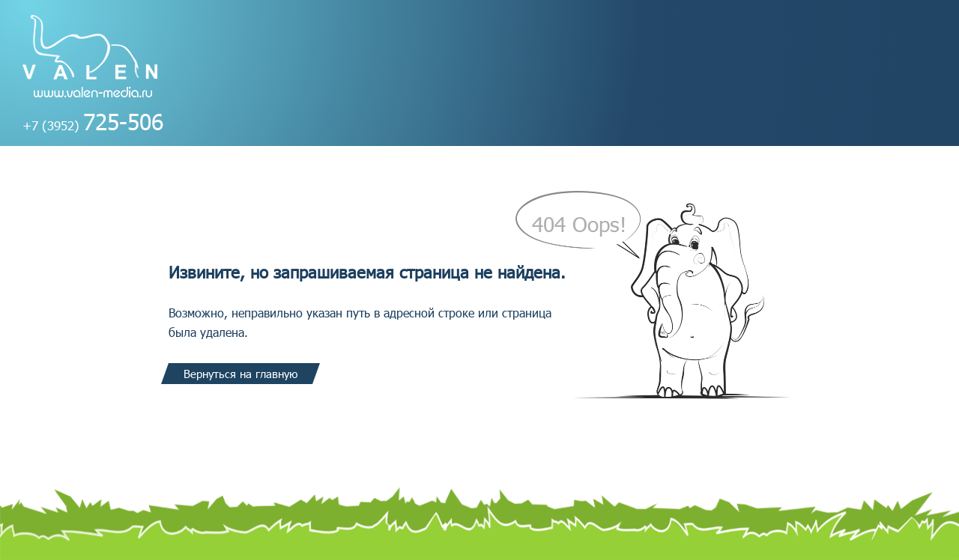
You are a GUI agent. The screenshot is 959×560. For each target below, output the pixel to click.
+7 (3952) (93, 125)
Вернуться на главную (240, 374)
